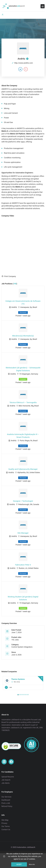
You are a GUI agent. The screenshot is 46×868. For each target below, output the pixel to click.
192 (15, 284)
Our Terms (6, 826)
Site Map (5, 820)
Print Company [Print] (9, 276)
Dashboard (6, 800)
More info (32, 864)
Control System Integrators (22, 647)
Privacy (4, 823)
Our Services (6, 797)
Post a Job (6, 803)
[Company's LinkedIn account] (20, 69)
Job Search (6, 780)
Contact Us (6, 829)
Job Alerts (6, 783)
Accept (19, 864)
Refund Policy (7, 806)
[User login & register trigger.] (3, 15)
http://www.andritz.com (24, 63)
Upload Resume (8, 777)
